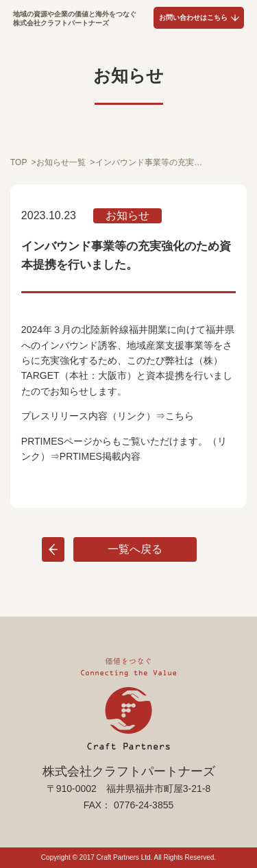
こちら (180, 416)
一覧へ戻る (135, 549)
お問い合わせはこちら (193, 17)
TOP (19, 162)
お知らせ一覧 (61, 162)
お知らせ (127, 215)
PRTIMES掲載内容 (100, 456)
